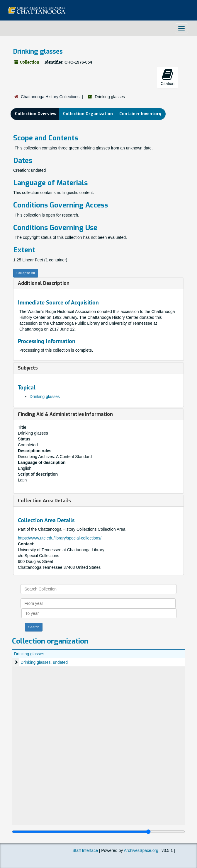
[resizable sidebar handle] (98, 832)
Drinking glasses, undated (44, 662)
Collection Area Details (44, 501)
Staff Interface (85, 850)
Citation (168, 77)
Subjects (28, 368)
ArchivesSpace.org (141, 850)
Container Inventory (140, 114)
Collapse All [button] (26, 273)
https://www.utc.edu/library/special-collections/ (60, 538)
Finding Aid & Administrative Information (65, 414)
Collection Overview (36, 114)
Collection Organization (88, 114)
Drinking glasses (45, 396)
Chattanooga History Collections (50, 97)
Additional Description (44, 283)
